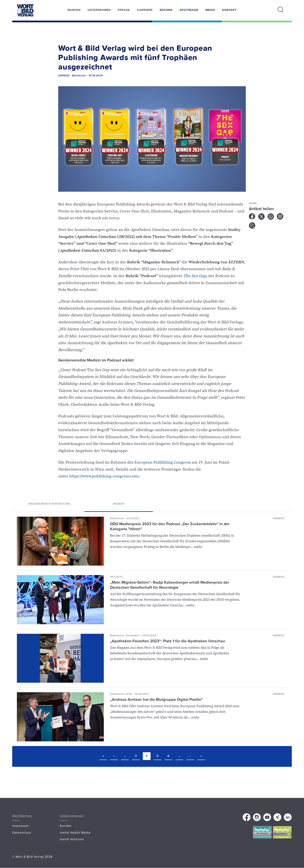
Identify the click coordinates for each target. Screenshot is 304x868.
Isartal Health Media (75, 832)
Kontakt (229, 10)
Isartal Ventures (72, 839)
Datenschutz (22, 832)
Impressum (20, 826)
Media (210, 10)
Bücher (166, 10)
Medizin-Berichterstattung (49, 504)
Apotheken (189, 10)
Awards (119, 504)
